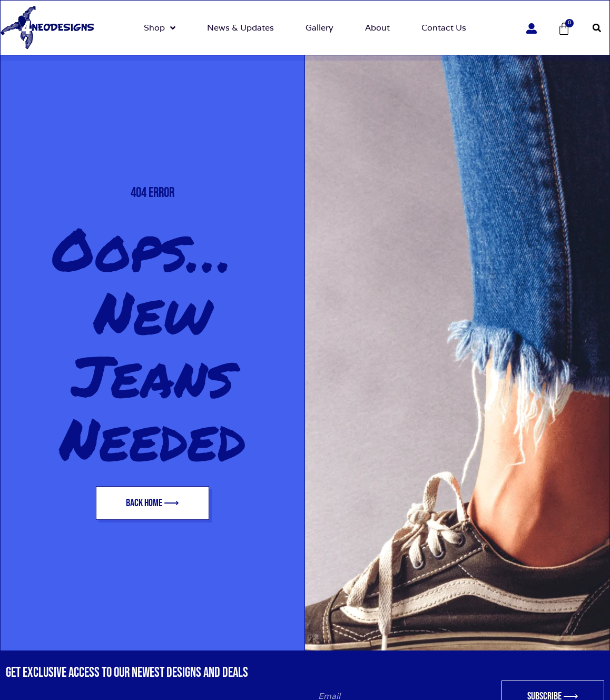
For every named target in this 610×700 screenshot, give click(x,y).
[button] (597, 28)
